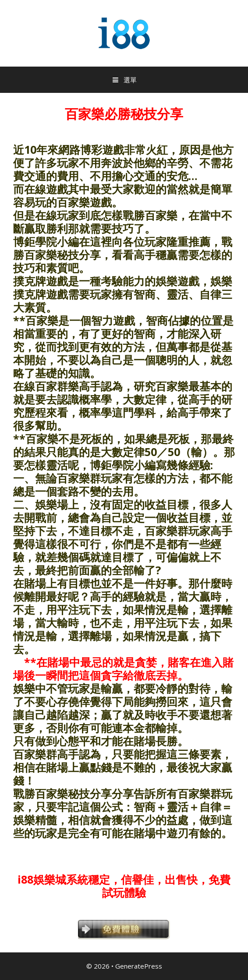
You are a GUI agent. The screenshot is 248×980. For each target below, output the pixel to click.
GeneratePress (139, 966)
